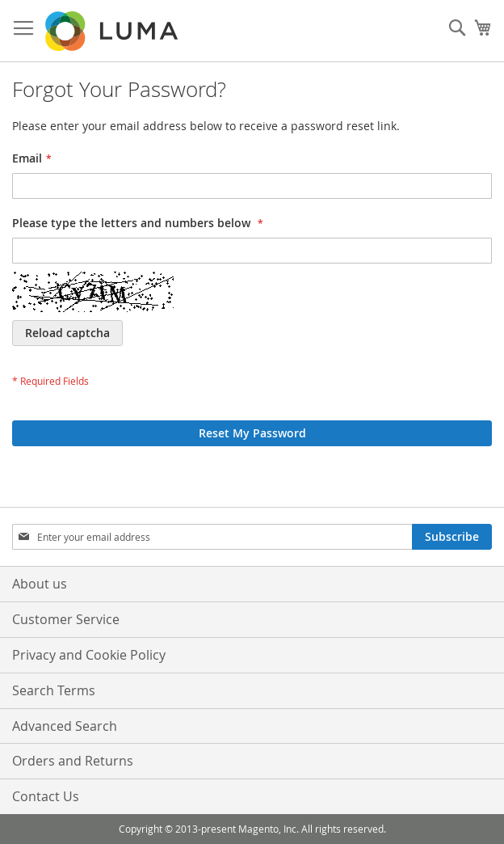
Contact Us (46, 796)
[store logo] (113, 31)
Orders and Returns (73, 761)
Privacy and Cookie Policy (89, 655)
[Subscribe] (452, 537)
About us (40, 584)
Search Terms (54, 690)
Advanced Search (65, 726)
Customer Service (66, 619)
